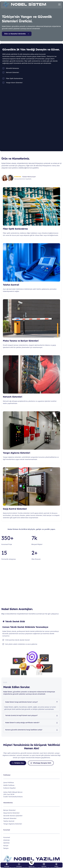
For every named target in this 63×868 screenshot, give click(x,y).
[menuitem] (31, 837)
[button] (59, 4)
